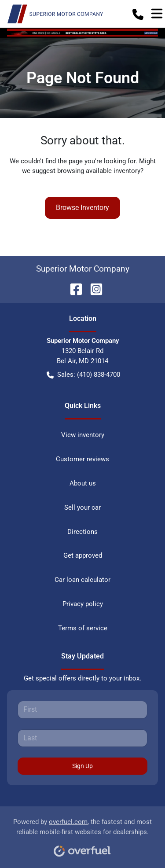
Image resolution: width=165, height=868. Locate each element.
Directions (82, 532)
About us (83, 483)
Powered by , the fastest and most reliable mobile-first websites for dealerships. (82, 834)
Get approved (83, 555)
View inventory (83, 435)
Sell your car (82, 508)
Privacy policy (83, 604)
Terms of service (83, 628)
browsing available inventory (99, 171)
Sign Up (82, 766)
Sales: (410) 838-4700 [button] (83, 375)
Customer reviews (82, 459)
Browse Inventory (82, 208)
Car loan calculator (82, 580)
